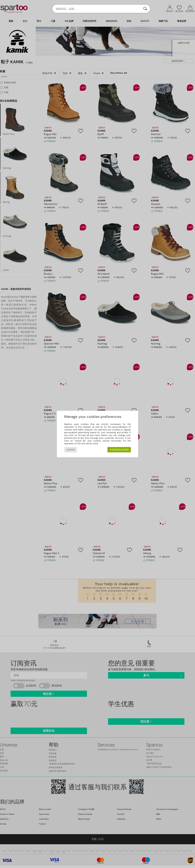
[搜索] (145, 9)
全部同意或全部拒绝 (119, 450)
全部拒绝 (71, 450)
